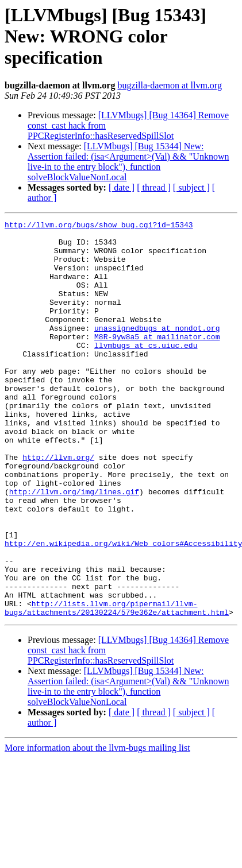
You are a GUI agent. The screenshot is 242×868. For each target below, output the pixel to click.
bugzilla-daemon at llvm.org (169, 85)
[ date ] (122, 187)
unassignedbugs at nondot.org (157, 350)
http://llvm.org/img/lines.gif (74, 547)
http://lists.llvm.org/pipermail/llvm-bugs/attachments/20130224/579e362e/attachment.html (117, 686)
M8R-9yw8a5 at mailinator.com (157, 361)
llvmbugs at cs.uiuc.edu (146, 371)
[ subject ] (191, 187)
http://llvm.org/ (58, 505)
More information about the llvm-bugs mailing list (97, 827)
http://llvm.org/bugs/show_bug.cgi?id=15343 (99, 226)
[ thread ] (154, 187)
